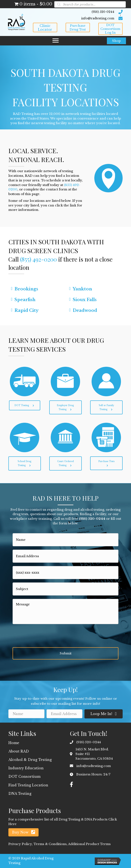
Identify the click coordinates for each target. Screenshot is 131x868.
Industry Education (26, 768)
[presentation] (44, 636)
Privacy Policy (20, 844)
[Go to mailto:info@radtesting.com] (78, 18)
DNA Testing (20, 794)
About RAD (19, 751)
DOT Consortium (24, 776)
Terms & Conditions (50, 844)
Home (14, 743)
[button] (45, 27)
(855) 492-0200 (38, 259)
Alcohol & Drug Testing (30, 760)
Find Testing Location (28, 785)
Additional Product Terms (89, 844)
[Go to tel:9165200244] (78, 12)
